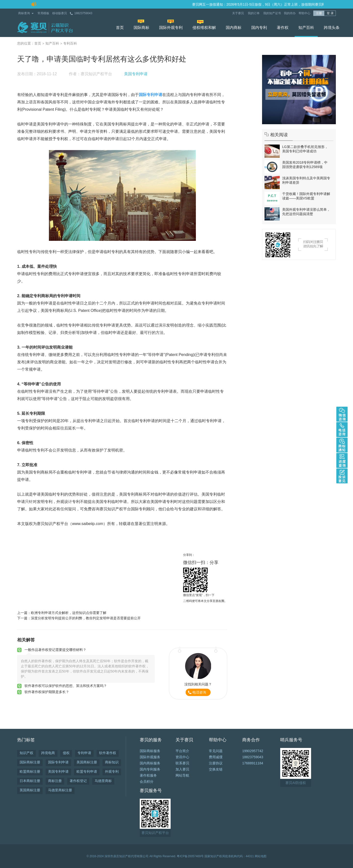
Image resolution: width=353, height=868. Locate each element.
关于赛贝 (238, 13)
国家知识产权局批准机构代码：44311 (229, 856)
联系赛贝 (182, 763)
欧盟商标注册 (30, 771)
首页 (120, 28)
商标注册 (55, 781)
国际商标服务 (150, 751)
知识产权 (26, 753)
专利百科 (70, 43)
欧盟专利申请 (87, 771)
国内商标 (234, 28)
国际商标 (141, 28)
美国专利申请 (136, 74)
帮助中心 (304, 13)
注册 (319, 13)
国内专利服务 (150, 769)
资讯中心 (182, 757)
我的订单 (254, 13)
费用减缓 (216, 757)
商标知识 (112, 762)
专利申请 (84, 753)
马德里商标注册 (60, 790)
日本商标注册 (30, 781)
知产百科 (306, 28)
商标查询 (24, 13)
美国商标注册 (87, 762)
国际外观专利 (171, 28)
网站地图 (261, 856)
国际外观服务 (150, 757)
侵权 (66, 753)
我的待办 (290, 13)
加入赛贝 (182, 769)
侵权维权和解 (204, 28)
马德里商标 (103, 781)
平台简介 (182, 751)
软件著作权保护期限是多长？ (47, 692)
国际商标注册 (30, 762)
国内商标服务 (150, 763)
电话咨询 (199, 692)
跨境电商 (48, 753)
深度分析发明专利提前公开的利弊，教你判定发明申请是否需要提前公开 (86, 618)
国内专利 (259, 28)
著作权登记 (78, 781)
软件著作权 (108, 753)
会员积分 (147, 782)
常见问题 (216, 751)
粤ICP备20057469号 (190, 856)
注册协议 (216, 763)
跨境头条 (332, 28)
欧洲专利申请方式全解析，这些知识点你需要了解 (69, 613)
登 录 (330, 13)
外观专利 (112, 771)
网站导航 (182, 775)
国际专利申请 (58, 762)
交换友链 (216, 769)
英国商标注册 (30, 790)
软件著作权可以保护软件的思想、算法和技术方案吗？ (66, 686)
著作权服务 (148, 775)
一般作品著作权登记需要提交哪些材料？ (55, 650)
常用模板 (43, 13)
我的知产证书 (272, 13)
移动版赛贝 (60, 13)
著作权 (283, 28)
